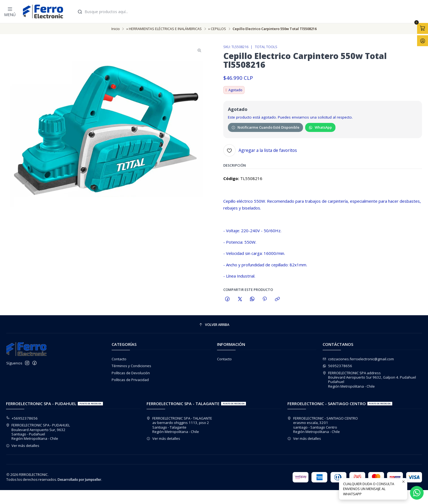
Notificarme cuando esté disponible (265, 128)
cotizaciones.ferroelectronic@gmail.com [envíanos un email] (358, 359)
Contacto (119, 359)
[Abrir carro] (423, 28)
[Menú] (10, 11)
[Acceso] (423, 41)
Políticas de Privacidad (130, 380)
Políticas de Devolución (131, 373)
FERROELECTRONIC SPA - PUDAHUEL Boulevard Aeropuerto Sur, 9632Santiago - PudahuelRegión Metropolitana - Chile (38, 432)
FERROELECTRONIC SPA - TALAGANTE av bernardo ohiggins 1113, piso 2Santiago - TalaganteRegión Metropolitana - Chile (179, 425)
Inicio (116, 29)
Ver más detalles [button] (23, 446)
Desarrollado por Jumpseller (79, 480)
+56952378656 (22, 418)
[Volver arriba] (214, 325)
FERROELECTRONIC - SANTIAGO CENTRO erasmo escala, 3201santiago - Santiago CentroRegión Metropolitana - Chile (323, 425)
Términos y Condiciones (131, 366)
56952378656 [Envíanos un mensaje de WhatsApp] (338, 366)
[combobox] (250, 11)
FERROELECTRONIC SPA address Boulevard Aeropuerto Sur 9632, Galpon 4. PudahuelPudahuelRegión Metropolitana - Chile (369, 380)
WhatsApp (320, 128)
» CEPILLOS (217, 29)
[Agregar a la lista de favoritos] (260, 151)
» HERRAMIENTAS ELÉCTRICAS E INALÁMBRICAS (164, 29)
